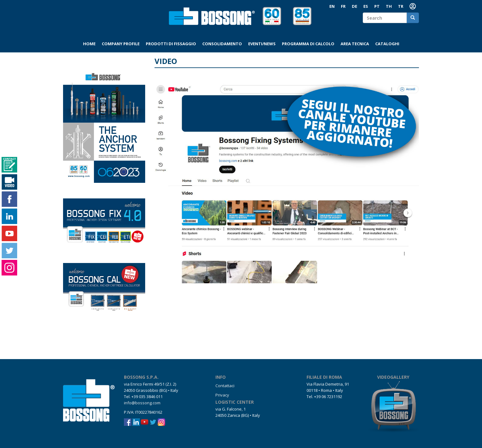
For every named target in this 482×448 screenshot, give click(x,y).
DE (354, 6)
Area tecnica (355, 44)
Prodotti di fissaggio (171, 44)
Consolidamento (222, 44)
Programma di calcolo (308, 44)
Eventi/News (262, 44)
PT (377, 6)
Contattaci (225, 386)
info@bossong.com (142, 403)
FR (343, 6)
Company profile (121, 44)
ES (366, 6)
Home (89, 44)
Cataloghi (387, 44)
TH (389, 6)
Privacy (222, 395)
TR (401, 6)
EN (332, 6)
